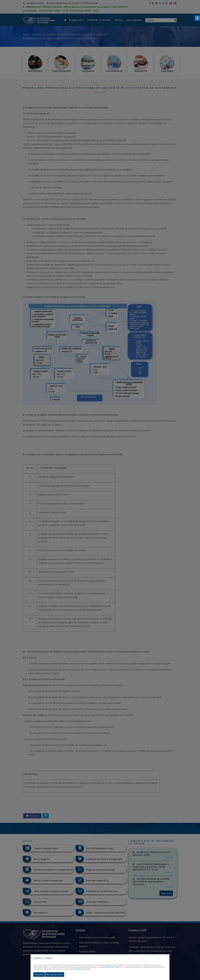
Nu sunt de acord (55, 974)
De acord (39, 974)
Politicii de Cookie (112, 967)
